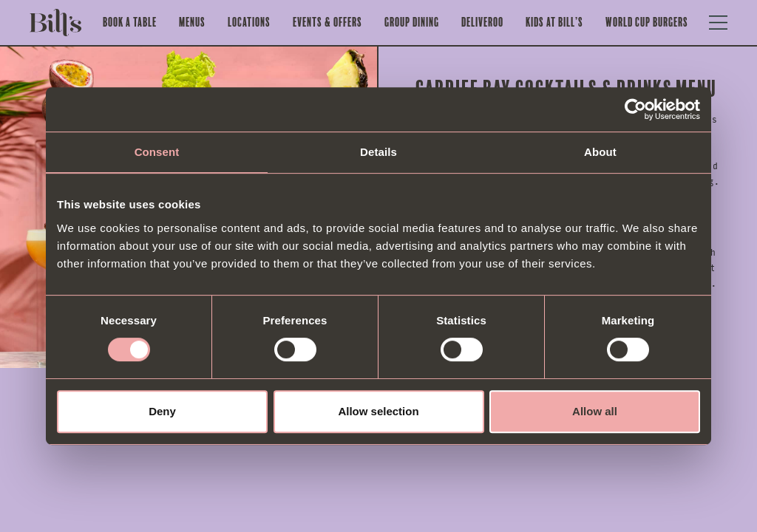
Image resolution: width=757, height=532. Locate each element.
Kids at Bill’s (554, 22)
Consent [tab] (157, 152)
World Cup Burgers (647, 22)
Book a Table (130, 22)
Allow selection (378, 411)
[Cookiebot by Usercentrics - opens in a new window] (635, 109)
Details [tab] (378, 152)
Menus (192, 22)
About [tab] (600, 152)
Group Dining (412, 22)
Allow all (595, 411)
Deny (162, 411)
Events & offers (327, 22)
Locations (249, 22)
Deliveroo (482, 22)
